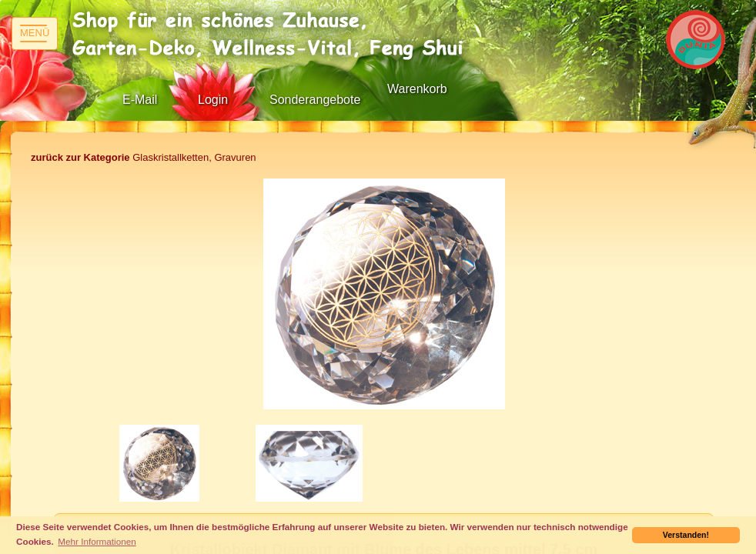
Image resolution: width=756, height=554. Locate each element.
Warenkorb (417, 89)
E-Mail (140, 100)
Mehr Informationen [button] (97, 541)
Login (213, 100)
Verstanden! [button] (686, 535)
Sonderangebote (315, 100)
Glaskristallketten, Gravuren (144, 157)
